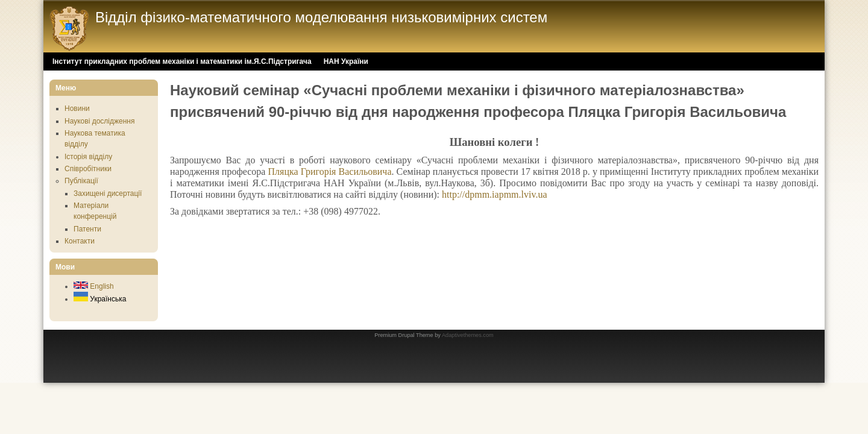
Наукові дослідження (99, 121)
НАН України (346, 61)
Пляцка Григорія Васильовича (330, 171)
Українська (100, 299)
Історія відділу (88, 157)
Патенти (87, 229)
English (94, 286)
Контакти (80, 241)
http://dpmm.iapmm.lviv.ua (495, 194)
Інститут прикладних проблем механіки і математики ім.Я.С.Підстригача (182, 61)
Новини (77, 108)
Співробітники (88, 169)
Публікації (81, 181)
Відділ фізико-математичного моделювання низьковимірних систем (321, 17)
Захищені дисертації (108, 193)
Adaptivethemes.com (468, 335)
